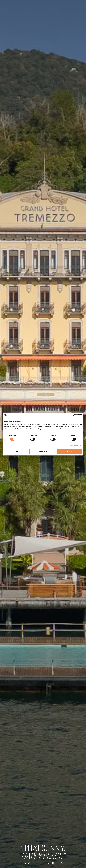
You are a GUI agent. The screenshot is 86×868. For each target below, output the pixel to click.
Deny (17, 451)
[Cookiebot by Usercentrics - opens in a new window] (74, 415)
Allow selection (43, 451)
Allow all (69, 451)
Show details (74, 446)
